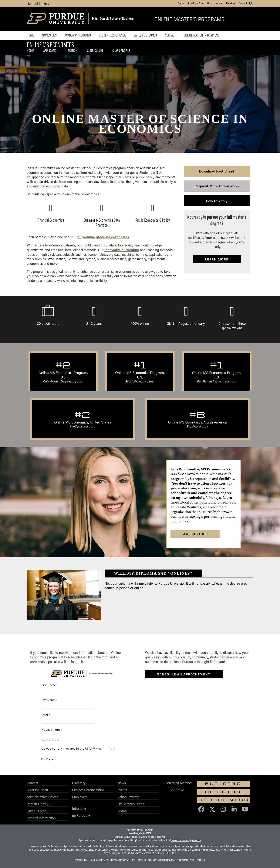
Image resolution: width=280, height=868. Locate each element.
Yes (98, 749)
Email (45, 715)
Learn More (217, 259)
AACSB (176, 790)
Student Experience (112, 35)
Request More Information (217, 186)
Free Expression (138, 860)
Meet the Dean (37, 790)
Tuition (73, 51)
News (122, 783)
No (113, 749)
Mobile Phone (51, 730)
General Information (41, 818)
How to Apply (217, 201)
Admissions (49, 35)
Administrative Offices (42, 797)
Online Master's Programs (189, 19)
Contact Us (201, 860)
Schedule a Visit (196, 3)
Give (209, 3)
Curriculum (95, 51)
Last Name (48, 700)
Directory (231, 3)
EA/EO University (98, 860)
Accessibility (80, 860)
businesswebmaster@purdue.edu (186, 840)
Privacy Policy (185, 860)
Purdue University (139, 837)
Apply (181, 3)
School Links (39, 3)
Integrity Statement (118, 860)
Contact (243, 3)
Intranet (78, 808)
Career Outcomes (145, 35)
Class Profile (121, 51)
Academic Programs (78, 35)
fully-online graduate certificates (103, 237)
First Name (48, 685)
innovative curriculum (122, 250)
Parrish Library (38, 804)
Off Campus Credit (131, 804)
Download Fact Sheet (217, 171)
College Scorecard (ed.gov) (162, 860)
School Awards (128, 797)
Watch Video (195, 534)
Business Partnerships (88, 790)
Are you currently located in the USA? (66, 749)
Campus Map (37, 811)
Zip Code (47, 759)
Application (51, 51)
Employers (80, 797)
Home (30, 35)
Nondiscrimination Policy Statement (147, 850)
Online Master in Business (201, 35)
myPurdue (80, 815)
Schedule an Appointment (184, 674)
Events (122, 790)
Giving (122, 811)
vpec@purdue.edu (152, 853)
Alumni (219, 3)
